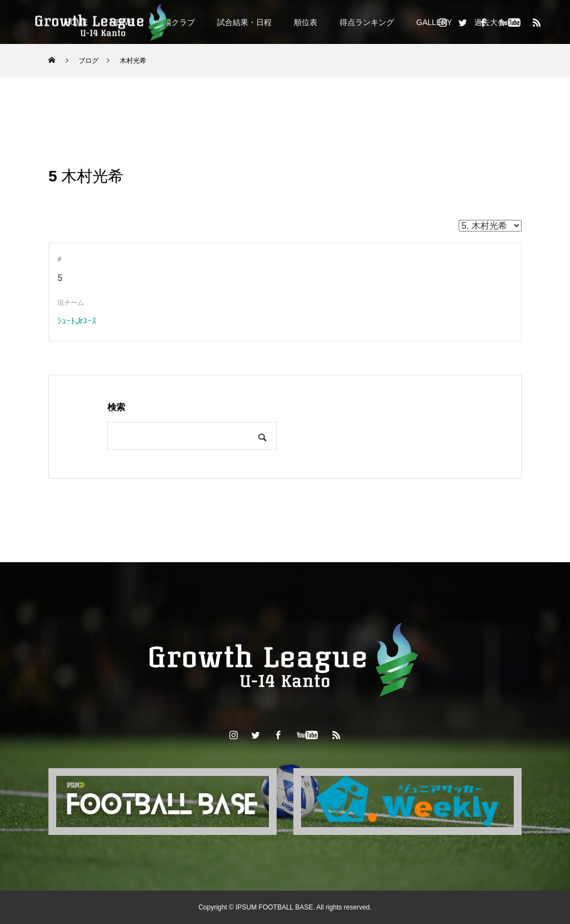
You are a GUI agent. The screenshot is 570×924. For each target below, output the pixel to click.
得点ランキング (367, 22)
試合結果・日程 (244, 22)
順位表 (306, 22)
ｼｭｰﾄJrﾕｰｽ (77, 321)
